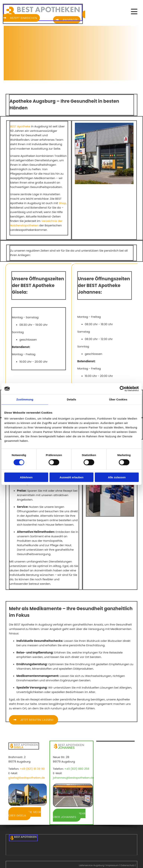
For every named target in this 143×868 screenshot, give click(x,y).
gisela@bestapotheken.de (27, 778)
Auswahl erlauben (71, 477)
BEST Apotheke (20, 126)
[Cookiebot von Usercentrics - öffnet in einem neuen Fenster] (122, 389)
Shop (62, 203)
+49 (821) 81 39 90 (32, 769)
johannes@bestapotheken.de (73, 778)
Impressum (112, 865)
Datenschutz (127, 865)
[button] (110, 11)
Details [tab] (71, 399)
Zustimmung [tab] (25, 399)
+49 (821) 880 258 (77, 769)
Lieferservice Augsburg (92, 865)
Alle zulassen (117, 477)
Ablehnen (26, 477)
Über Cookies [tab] (118, 399)
